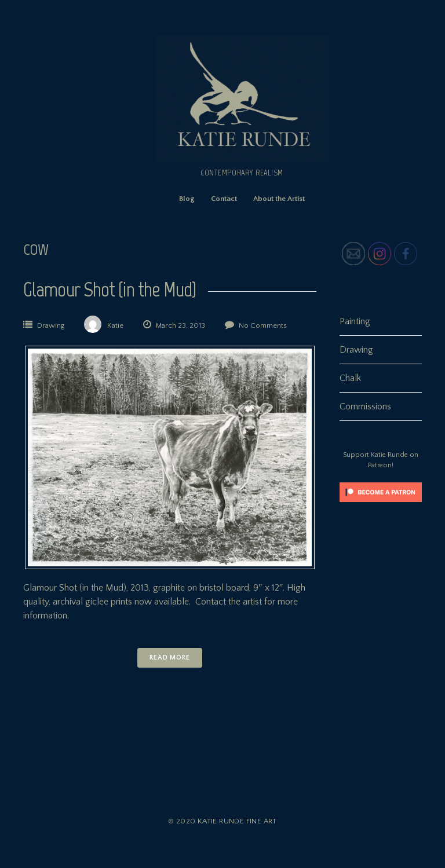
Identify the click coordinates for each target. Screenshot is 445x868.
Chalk (350, 378)
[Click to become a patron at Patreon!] (381, 505)
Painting (355, 321)
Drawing (51, 325)
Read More (170, 658)
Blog (187, 199)
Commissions (365, 406)
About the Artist (279, 199)
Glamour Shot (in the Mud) (110, 289)
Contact (224, 199)
